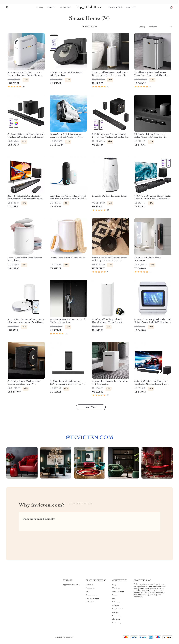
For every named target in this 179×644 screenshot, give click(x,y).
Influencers (116, 604)
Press (114, 601)
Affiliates (116, 608)
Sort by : (143, 29)
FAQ (88, 594)
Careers (115, 597)
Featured (131, 7)
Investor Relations (119, 611)
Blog (114, 587)
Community (117, 625)
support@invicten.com (71, 587)
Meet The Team (118, 594)
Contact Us (90, 587)
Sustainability (117, 618)
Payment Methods (93, 601)
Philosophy (116, 621)
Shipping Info (91, 590)
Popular (51, 7)
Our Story (116, 590)
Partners (115, 614)
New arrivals (116, 7)
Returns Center (91, 597)
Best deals (65, 7)
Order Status (91, 604)
